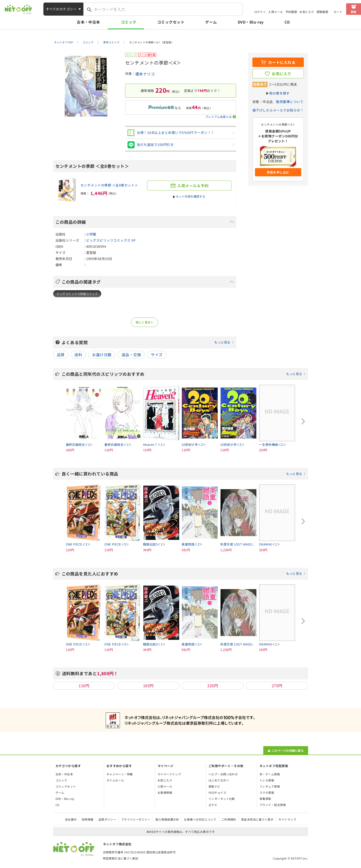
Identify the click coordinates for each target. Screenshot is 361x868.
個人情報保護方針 (167, 819)
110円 (84, 686)
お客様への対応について (200, 819)
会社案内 (71, 819)
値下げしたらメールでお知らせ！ (278, 110)
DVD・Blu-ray (251, 22)
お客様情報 (165, 792)
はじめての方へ (219, 780)
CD (287, 22)
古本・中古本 (88, 22)
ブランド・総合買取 (273, 805)
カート (338, 12)
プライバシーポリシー (136, 819)
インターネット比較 (222, 799)
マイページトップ (169, 774)
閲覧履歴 (323, 12)
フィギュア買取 (270, 786)
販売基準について (290, 102)
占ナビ (213, 805)
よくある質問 (148, 342)
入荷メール (276, 12)
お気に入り (307, 12)
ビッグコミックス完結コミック (77, 294)
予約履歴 (291, 12)
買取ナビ (214, 786)
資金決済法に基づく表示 (257, 819)
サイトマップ (287, 819)
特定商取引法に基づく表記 (121, 858)
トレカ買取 (267, 780)
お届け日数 (102, 355)
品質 (61, 355)
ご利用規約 (229, 819)
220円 (213, 686)
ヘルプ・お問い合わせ (223, 774)
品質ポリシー (107, 819)
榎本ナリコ (145, 74)
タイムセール (115, 780)
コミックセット (171, 22)
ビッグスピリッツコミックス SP (111, 240)
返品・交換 (131, 355)
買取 (354, 12)
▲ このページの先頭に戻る (286, 750)
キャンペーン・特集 (120, 774)
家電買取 (265, 799)
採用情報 (88, 819)
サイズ (157, 355)
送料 (78, 355)
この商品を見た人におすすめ (184, 574)
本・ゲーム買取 (270, 774)
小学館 (91, 234)
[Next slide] (303, 422)
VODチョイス (217, 792)
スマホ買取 (267, 792)
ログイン (260, 12)
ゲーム (211, 22)
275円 (277, 686)
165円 (148, 686)
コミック (129, 22)
